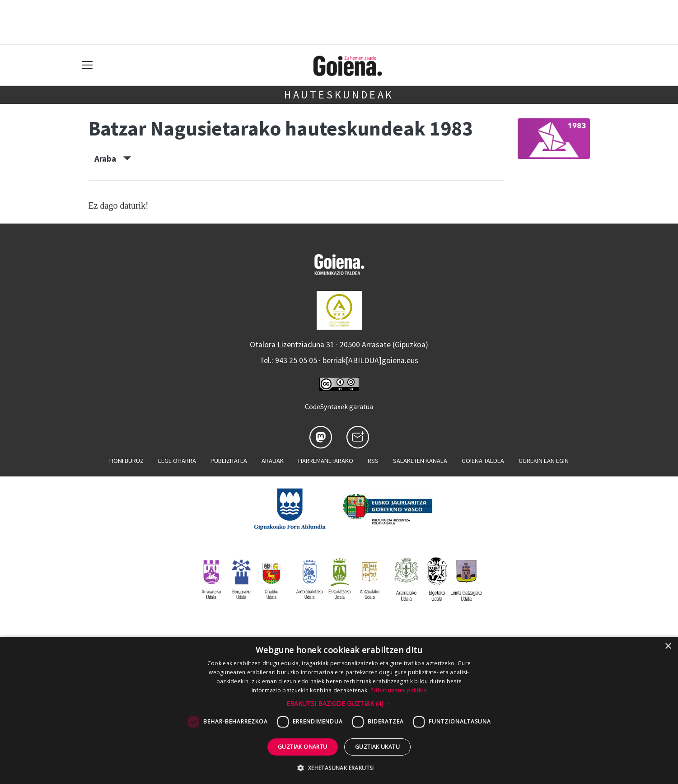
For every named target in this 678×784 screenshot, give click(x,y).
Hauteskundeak (339, 95)
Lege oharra (177, 461)
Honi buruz (126, 461)
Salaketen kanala (420, 461)
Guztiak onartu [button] (303, 747)
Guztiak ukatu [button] (377, 747)
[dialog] (339, 710)
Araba (113, 159)
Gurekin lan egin (544, 461)
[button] (339, 703)
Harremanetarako (326, 461)
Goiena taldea (483, 461)
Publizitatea (229, 461)
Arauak (273, 461)
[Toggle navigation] (87, 65)
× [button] (668, 646)
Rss (373, 461)
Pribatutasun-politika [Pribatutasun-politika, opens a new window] (398, 690)
